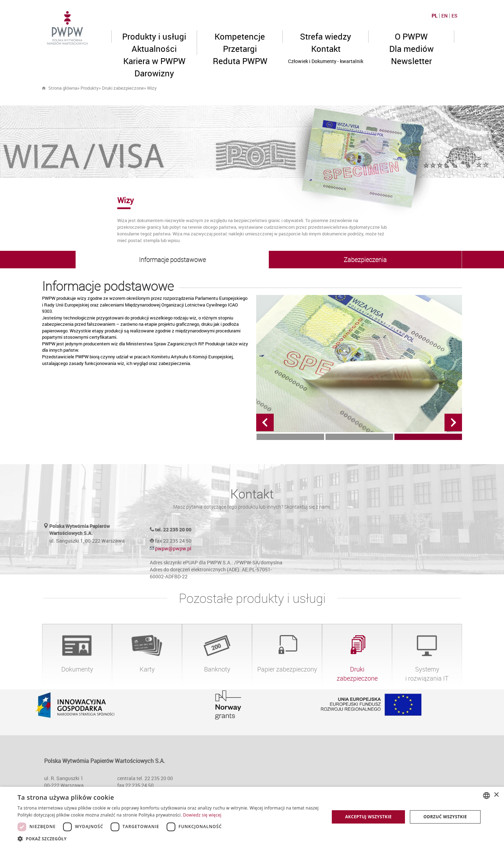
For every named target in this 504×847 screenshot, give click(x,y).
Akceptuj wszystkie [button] (368, 817)
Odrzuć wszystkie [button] (445, 817)
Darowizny (154, 73)
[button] (169, 838)
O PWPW (411, 36)
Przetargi (240, 49)
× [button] (496, 795)
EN (444, 16)
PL (435, 16)
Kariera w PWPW (154, 61)
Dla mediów (411, 49)
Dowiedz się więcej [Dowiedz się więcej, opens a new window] (202, 815)
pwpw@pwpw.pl (173, 548)
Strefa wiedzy (325, 36)
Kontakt (326, 49)
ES (454, 16)
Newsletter (411, 61)
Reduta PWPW (240, 61)
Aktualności (154, 49)
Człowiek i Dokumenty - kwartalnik (326, 61)
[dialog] (252, 817)
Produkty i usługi (154, 36)
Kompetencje (240, 36)
